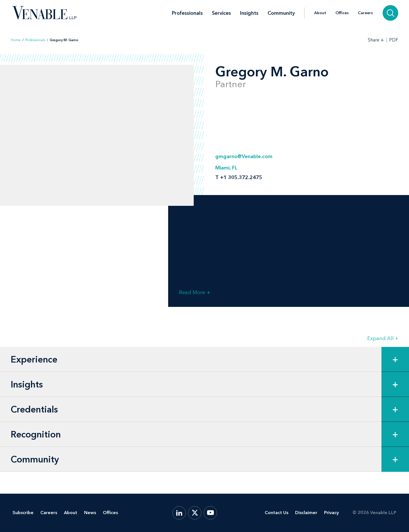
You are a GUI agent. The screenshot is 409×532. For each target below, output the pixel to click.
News (90, 513)
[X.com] (195, 513)
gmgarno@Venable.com (244, 156)
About (320, 13)
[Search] (390, 13)
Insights (249, 13)
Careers (365, 13)
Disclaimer (306, 513)
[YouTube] (210, 513)
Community (281, 13)
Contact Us (277, 513)
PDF (394, 40)
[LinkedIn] (179, 513)
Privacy (331, 513)
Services (221, 13)
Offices (342, 13)
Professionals (187, 13)
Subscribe (23, 513)
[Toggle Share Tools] (376, 40)
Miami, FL (226, 168)
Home (16, 40)
